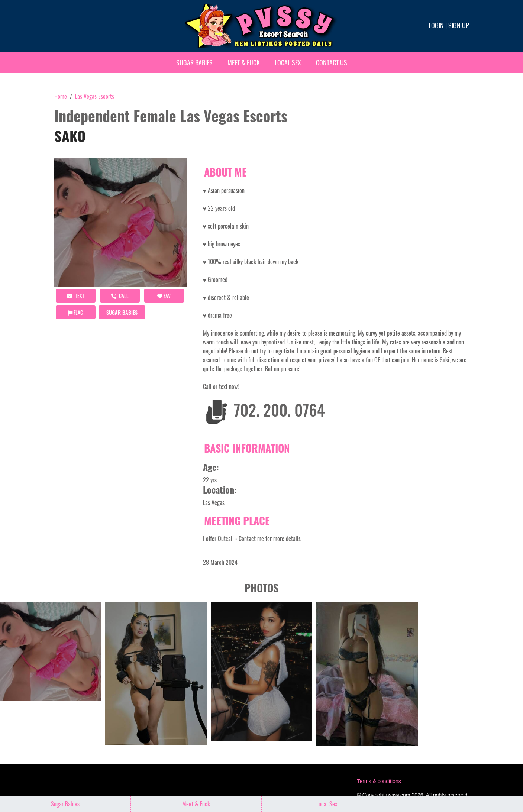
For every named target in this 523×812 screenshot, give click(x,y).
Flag (75, 312)
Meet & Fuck (244, 62)
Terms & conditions (379, 781)
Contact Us (332, 62)
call (120, 296)
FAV (164, 296)
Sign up (459, 25)
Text (76, 296)
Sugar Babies (194, 62)
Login (436, 25)
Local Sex (288, 62)
